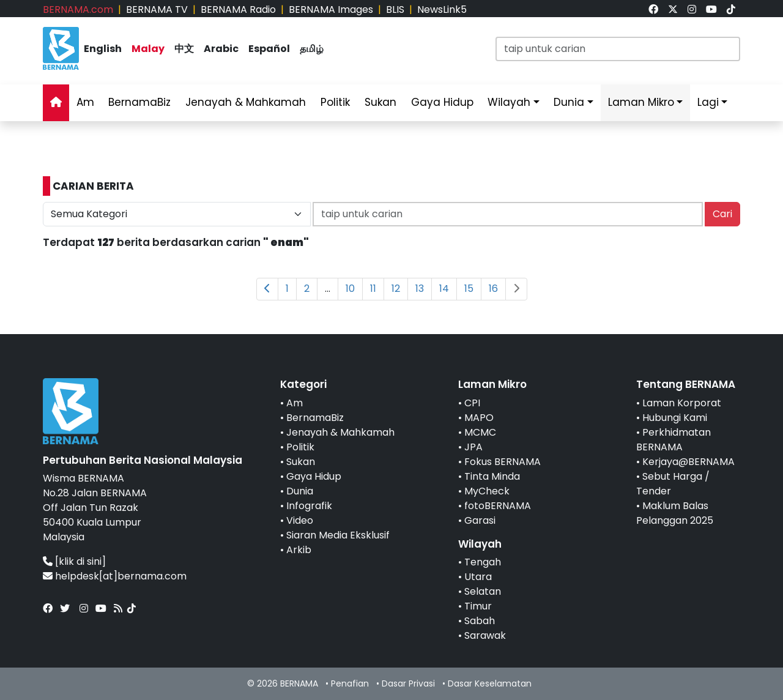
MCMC (480, 432)
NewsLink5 (442, 9)
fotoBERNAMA (498, 506)
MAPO (479, 418)
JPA (473, 447)
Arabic (221, 49)
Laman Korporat (682, 403)
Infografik (309, 506)
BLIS (395, 9)
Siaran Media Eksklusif (338, 535)
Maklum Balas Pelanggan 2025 (675, 513)
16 (493, 289)
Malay (148, 49)
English (103, 49)
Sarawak (485, 635)
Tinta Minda (492, 476)
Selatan (483, 591)
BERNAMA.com (78, 9)
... (328, 289)
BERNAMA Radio (238, 9)
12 (396, 289)
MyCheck (487, 491)
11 (373, 289)
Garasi (480, 520)
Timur (478, 606)
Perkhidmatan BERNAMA (674, 440)
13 (420, 289)
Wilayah (509, 102)
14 (444, 289)
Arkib (299, 550)
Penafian (350, 683)
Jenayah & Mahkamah (246, 102)
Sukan (380, 102)
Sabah (480, 621)
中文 (184, 49)
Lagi (708, 102)
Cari (722, 214)
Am (85, 102)
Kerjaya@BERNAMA (688, 462)
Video (300, 520)
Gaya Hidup (442, 102)
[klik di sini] (80, 561)
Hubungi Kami (675, 418)
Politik (335, 102)
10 (350, 289)
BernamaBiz (139, 102)
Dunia (569, 102)
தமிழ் (312, 49)
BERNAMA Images (331, 9)
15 (469, 289)
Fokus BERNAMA (503, 462)
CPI (472, 403)
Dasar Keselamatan (490, 683)
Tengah (483, 562)
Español (269, 49)
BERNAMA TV (157, 9)
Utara (478, 577)
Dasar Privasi (408, 683)
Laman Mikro (641, 102)
